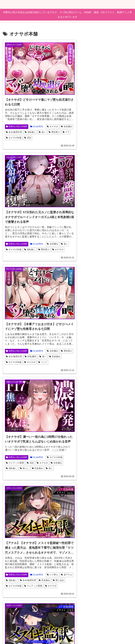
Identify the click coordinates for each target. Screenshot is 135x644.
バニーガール (78, 462)
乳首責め (12, 240)
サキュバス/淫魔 (15, 464)
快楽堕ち (90, 363)
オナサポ (52, 119)
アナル (45, 464)
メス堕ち (52, 346)
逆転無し (44, 125)
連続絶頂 (117, 457)
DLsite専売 (37, 119)
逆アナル (12, 351)
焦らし (117, 242)
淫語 (51, 130)
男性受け (12, 130)
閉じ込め (26, 357)
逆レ (56, 125)
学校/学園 (26, 585)
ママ (23, 130)
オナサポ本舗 (38, 130)
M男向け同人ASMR (17, 119)
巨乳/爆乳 (45, 234)
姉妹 (38, 585)
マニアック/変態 (98, 236)
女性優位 (12, 125)
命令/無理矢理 (28, 125)
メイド (57, 240)
